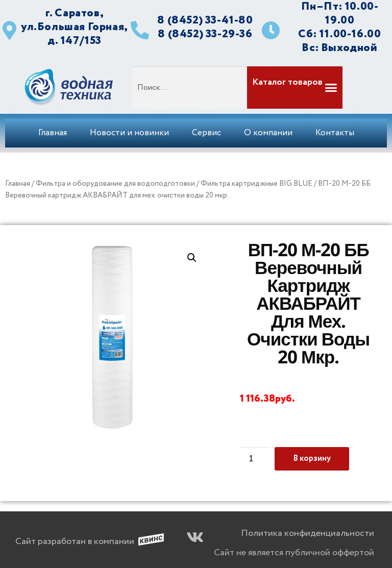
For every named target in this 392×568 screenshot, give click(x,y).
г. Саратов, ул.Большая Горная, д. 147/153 (75, 27)
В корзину (312, 459)
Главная (53, 133)
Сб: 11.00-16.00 (339, 34)
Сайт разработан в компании (75, 541)
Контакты (335, 133)
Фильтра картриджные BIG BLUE (256, 184)
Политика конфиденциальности (308, 533)
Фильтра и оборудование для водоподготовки (115, 184)
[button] (294, 88)
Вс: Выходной (339, 48)
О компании (268, 133)
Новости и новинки (129, 133)
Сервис (206, 133)
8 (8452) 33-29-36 (205, 34)
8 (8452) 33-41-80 (205, 20)
